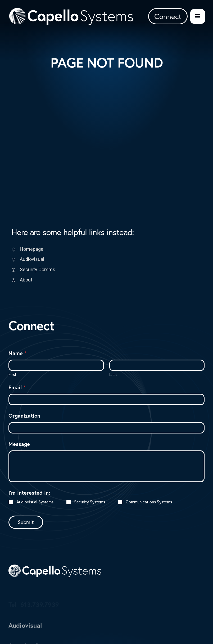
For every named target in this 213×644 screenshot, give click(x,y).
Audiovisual (32, 259)
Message (19, 444)
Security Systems (90, 502)
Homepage (32, 249)
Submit (26, 522)
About (26, 280)
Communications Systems (149, 502)
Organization (24, 416)
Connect (168, 16)
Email (17, 387)
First (12, 375)
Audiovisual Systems (35, 502)
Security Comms (38, 269)
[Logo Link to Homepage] (71, 16)
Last (113, 375)
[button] (198, 16)
